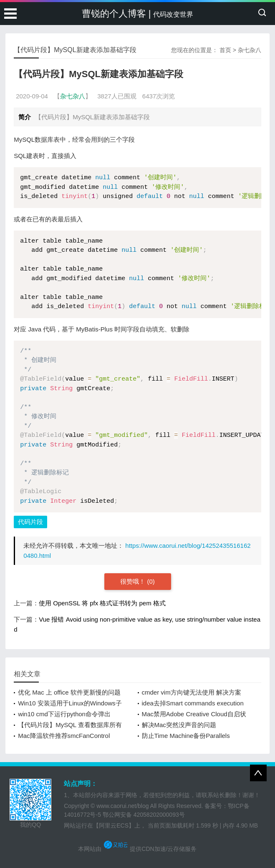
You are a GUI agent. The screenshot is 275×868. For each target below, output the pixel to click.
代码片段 (30, 522)
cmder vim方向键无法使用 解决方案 (192, 692)
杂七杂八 (250, 50)
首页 (225, 50)
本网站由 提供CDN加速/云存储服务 (137, 849)
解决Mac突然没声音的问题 (179, 725)
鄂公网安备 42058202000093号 (144, 815)
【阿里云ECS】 (114, 825)
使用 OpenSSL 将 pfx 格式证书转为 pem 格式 (102, 603)
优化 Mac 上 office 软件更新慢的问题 (69, 692)
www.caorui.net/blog (122, 806)
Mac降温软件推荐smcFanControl (64, 736)
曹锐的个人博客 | (138, 14)
